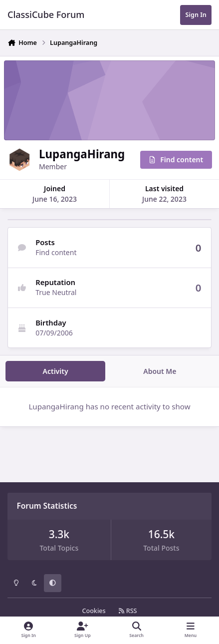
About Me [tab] (160, 371)
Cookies (94, 611)
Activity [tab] (56, 371)
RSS (128, 611)
